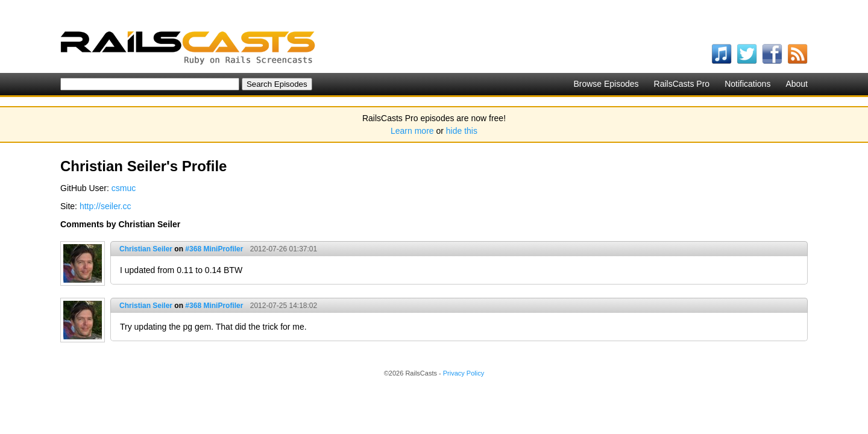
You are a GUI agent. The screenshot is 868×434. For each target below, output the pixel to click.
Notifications (747, 84)
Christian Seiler (146, 249)
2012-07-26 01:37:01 (284, 249)
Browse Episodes (606, 84)
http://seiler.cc (105, 206)
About (797, 84)
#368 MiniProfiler (214, 249)
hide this (462, 131)
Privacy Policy (464, 373)
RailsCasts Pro (682, 84)
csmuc (124, 188)
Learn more (412, 131)
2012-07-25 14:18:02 (284, 306)
